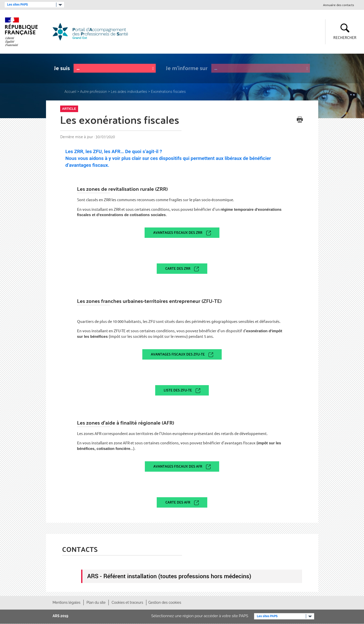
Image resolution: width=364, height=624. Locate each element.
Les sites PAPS (17, 5)
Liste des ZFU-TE (178, 390)
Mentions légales (66, 602)
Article (69, 109)
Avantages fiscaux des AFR (178, 466)
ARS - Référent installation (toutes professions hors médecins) (169, 576)
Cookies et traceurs (128, 602)
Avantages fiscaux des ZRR (178, 232)
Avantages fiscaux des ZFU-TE (178, 354)
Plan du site (96, 602)
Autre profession (94, 92)
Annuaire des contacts (338, 5)
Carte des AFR (178, 502)
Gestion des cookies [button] (165, 602)
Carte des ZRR (178, 268)
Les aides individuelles (129, 92)
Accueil (70, 92)
